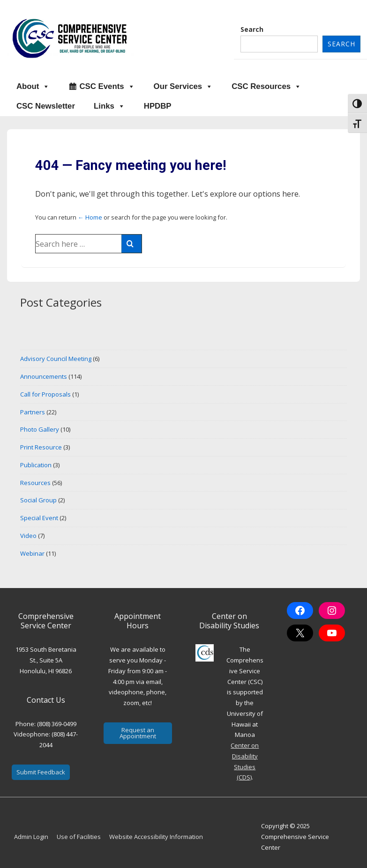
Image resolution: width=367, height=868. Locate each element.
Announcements (44, 376)
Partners (33, 412)
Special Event (39, 518)
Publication (36, 465)
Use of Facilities (79, 837)
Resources (35, 483)
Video (28, 536)
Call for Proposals (45, 394)
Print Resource (41, 447)
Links (109, 106)
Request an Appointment (138, 733)
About (33, 87)
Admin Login (31, 837)
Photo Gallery (40, 429)
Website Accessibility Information (156, 837)
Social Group (38, 500)
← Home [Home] (90, 217)
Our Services (183, 87)
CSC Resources (266, 87)
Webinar (32, 553)
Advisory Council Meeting (56, 359)
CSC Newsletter (46, 106)
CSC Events (107, 87)
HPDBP (158, 106)
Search (252, 29)
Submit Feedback (41, 772)
